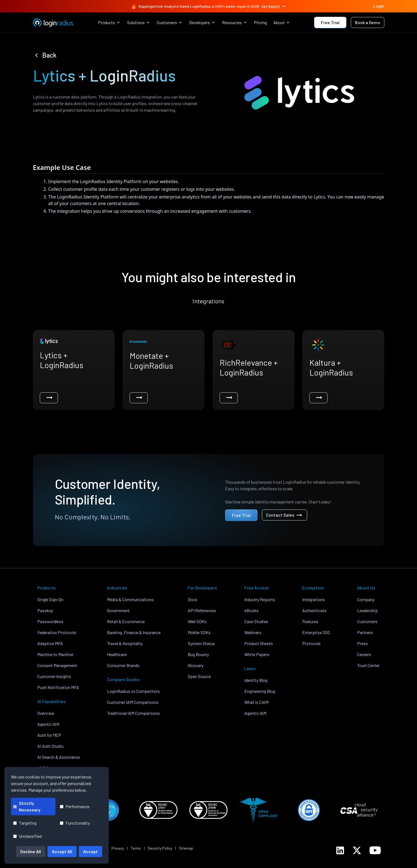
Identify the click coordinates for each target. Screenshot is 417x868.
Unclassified (27, 836)
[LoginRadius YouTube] (375, 850)
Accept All (62, 851)
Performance (75, 806)
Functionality (75, 823)
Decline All (31, 851)
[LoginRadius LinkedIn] (340, 850)
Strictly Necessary (27, 806)
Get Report (274, 6)
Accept (90, 851)
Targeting (25, 823)
